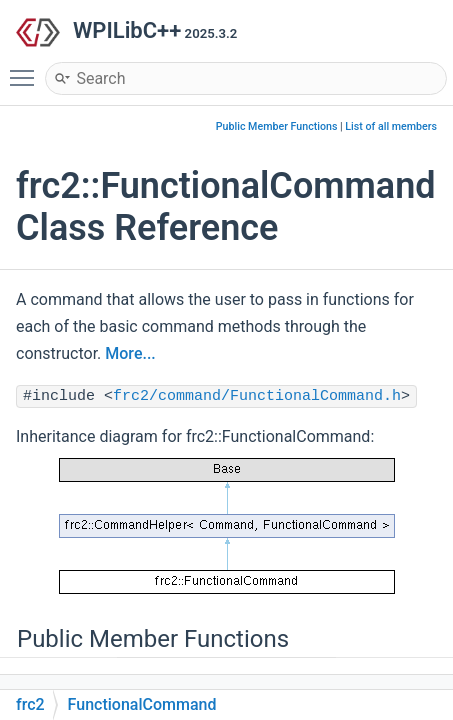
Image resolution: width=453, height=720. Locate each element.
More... (130, 353)
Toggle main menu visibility (27, 69)
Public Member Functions (277, 126)
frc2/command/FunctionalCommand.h (257, 396)
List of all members (391, 126)
